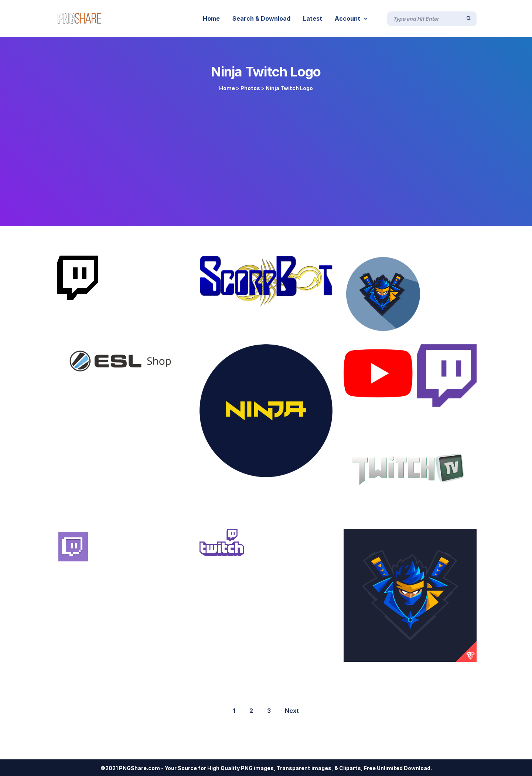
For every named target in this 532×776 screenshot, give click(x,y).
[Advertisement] (266, 156)
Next (292, 711)
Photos (250, 88)
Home (227, 88)
